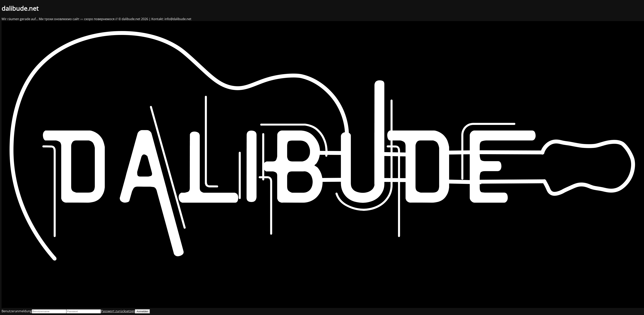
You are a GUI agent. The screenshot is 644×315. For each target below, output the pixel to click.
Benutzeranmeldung (17, 311)
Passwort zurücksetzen (118, 311)
